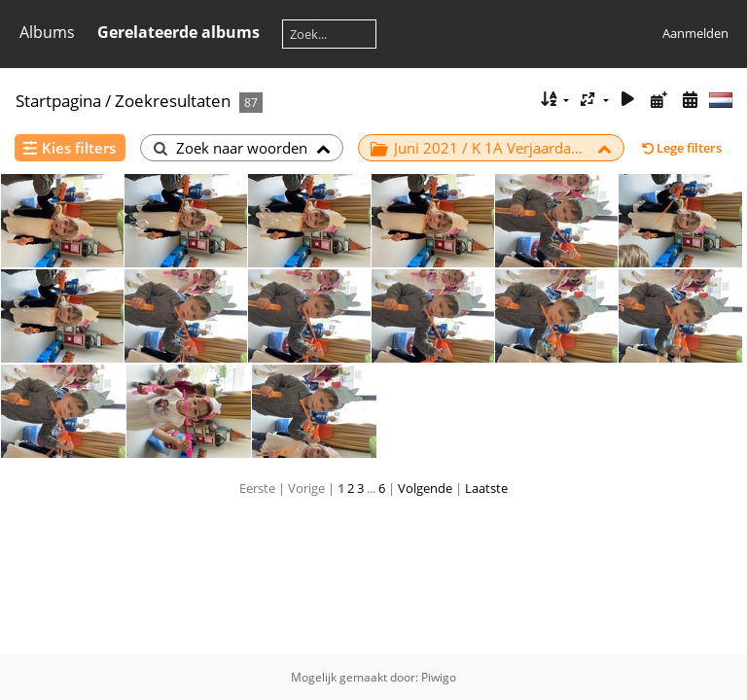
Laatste (486, 488)
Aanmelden (695, 33)
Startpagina (58, 101)
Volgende (425, 488)
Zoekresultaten (173, 101)
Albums (47, 32)
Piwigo (439, 677)
